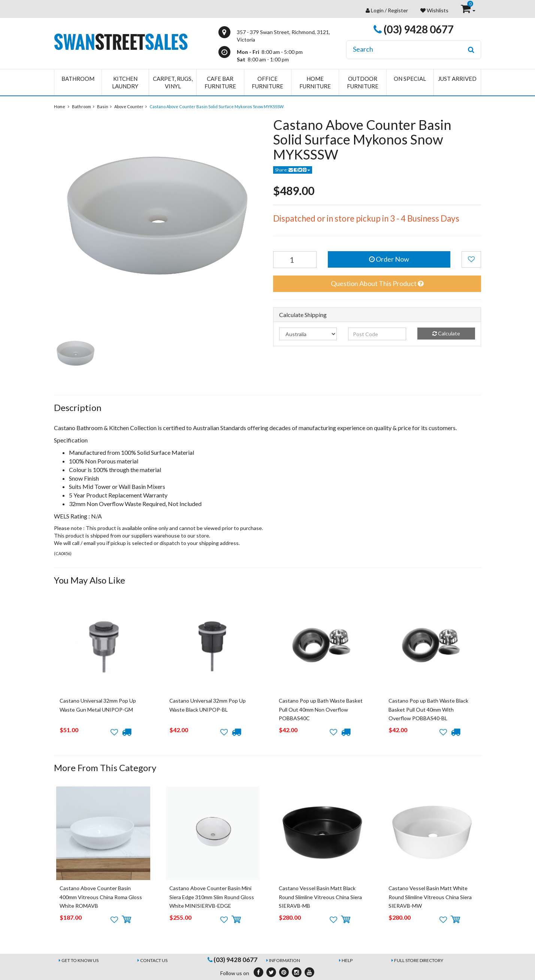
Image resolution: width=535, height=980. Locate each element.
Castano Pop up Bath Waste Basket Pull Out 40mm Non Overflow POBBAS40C (321, 709)
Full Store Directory (419, 960)
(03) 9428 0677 (414, 29)
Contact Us (154, 960)
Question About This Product (377, 283)
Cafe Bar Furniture (220, 82)
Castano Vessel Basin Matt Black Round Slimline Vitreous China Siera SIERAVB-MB (320, 897)
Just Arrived (457, 79)
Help (347, 960)
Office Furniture (267, 82)
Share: (293, 170)
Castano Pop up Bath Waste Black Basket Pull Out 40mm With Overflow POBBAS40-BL (428, 709)
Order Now (389, 259)
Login (377, 10)
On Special (410, 79)
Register (398, 10)
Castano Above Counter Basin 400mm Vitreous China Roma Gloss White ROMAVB (101, 897)
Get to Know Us (80, 960)
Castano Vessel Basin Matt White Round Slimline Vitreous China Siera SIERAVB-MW (430, 897)
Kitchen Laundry (125, 82)
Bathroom (78, 79)
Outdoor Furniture (363, 82)
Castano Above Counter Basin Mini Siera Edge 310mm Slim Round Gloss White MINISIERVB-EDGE (212, 897)
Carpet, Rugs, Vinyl (173, 82)
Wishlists (434, 10)
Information (285, 960)
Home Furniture (315, 82)
